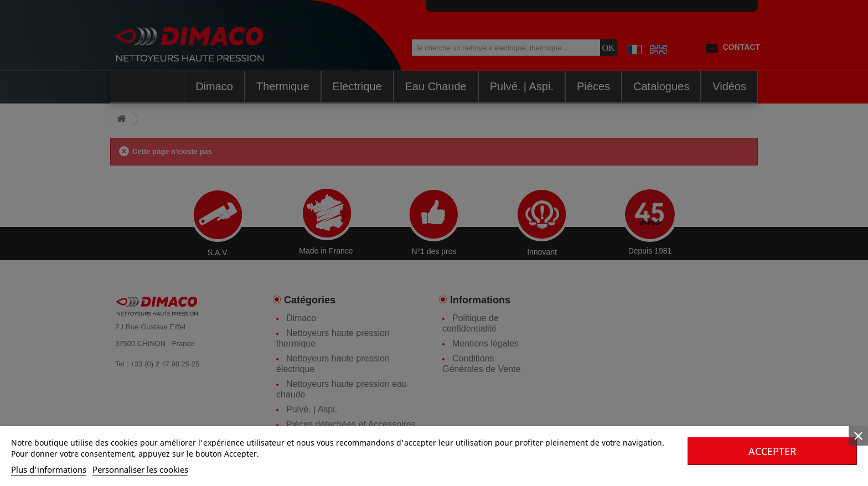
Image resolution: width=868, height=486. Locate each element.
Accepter (772, 451)
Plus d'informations (49, 469)
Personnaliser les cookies (140, 469)
